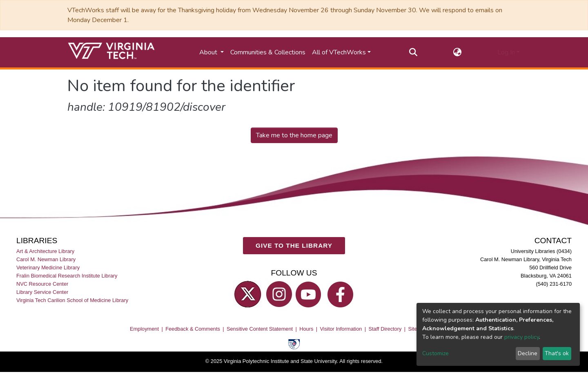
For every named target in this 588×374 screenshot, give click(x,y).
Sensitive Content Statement (260, 329)
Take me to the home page (294, 135)
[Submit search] (413, 52)
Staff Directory (385, 329)
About (209, 52)
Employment (144, 329)
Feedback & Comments (193, 329)
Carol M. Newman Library (46, 259)
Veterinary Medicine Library (48, 268)
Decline (528, 353)
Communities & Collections (268, 52)
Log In (506, 52)
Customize (435, 353)
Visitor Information (341, 329)
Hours (306, 329)
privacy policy (522, 337)
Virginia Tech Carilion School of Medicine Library (72, 301)
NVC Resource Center (42, 284)
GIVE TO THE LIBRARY (294, 246)
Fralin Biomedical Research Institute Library (67, 276)
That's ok (557, 353)
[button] (458, 52)
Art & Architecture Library (45, 251)
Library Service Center (42, 292)
